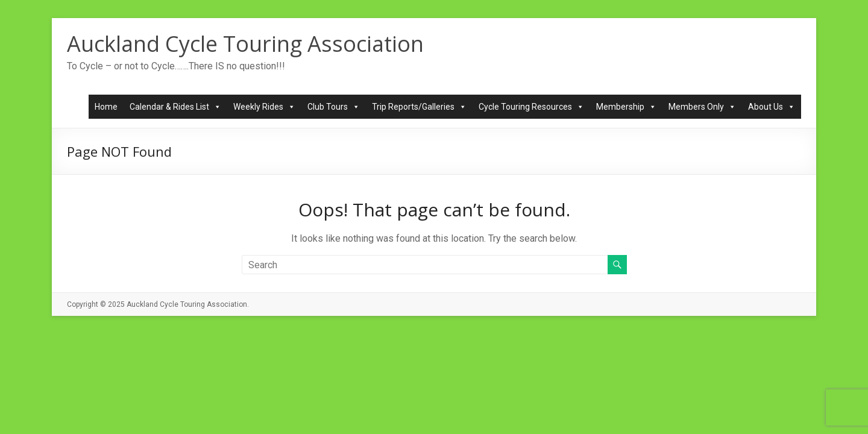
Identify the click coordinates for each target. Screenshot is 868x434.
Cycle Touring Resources (531, 107)
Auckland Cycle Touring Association (245, 44)
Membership (626, 107)
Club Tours (334, 107)
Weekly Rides (264, 107)
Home (106, 107)
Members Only (702, 107)
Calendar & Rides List (175, 107)
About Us (772, 107)
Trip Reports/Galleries (419, 107)
